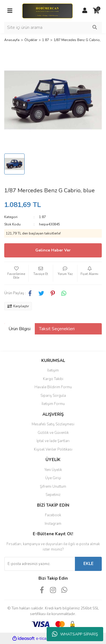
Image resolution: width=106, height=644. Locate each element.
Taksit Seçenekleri (57, 329)
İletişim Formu (53, 404)
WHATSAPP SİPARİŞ (75, 634)
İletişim (53, 370)
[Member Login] (85, 11)
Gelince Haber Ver (53, 250)
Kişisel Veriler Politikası (53, 449)
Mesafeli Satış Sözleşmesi (53, 424)
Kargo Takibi (53, 379)
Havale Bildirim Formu (53, 387)
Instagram (53, 524)
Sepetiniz (53, 495)
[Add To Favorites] (16, 273)
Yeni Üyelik (53, 470)
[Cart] (96, 11)
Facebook (53, 515)
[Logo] (47, 10)
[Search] (53, 27)
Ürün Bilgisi (20, 329)
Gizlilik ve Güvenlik (53, 433)
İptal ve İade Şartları (53, 441)
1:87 (42, 217)
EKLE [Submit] (88, 564)
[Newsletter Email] (40, 564)
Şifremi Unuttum (53, 487)
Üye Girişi (53, 478)
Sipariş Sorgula (53, 396)
